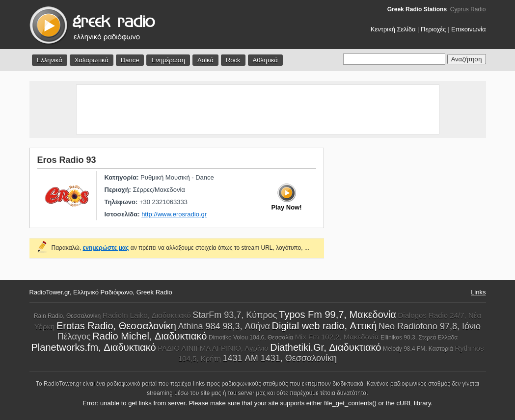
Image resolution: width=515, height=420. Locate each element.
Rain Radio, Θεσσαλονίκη (67, 316)
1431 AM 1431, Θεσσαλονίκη (280, 358)
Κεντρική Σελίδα (393, 29)
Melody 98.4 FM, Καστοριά (418, 349)
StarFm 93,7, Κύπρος (235, 315)
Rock (233, 60)
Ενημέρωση (168, 60)
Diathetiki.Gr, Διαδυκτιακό (325, 347)
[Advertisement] (258, 109)
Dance (130, 60)
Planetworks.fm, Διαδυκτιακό (93, 347)
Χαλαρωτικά (92, 60)
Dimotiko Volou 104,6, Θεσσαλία (251, 338)
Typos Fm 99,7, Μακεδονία (338, 315)
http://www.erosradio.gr (174, 214)
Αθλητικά (265, 60)
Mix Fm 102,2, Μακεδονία (337, 337)
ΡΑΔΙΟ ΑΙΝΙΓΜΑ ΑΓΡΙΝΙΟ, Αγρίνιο (213, 348)
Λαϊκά (205, 60)
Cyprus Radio (468, 9)
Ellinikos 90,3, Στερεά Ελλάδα (419, 338)
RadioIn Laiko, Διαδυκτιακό (147, 315)
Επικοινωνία (469, 29)
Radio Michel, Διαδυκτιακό (149, 336)
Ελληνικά (50, 60)
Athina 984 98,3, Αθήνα (224, 326)
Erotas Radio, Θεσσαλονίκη (116, 326)
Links (478, 292)
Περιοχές (433, 29)
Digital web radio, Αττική (325, 326)
